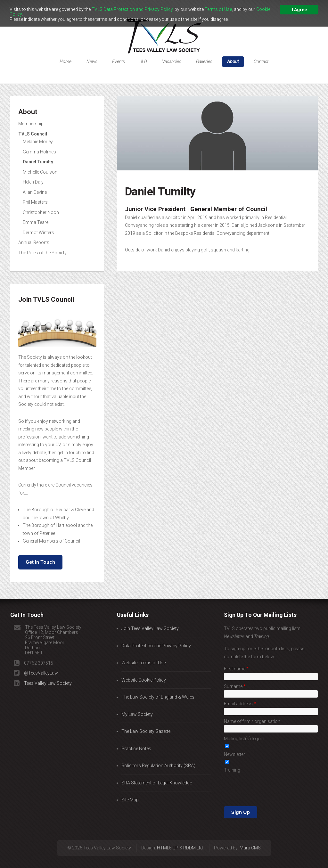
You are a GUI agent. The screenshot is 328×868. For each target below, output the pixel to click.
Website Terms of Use (143, 663)
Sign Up (241, 787)
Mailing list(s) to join (244, 739)
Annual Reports (34, 242)
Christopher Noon (41, 212)
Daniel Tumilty (38, 162)
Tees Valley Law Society (48, 683)
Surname (234, 686)
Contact (261, 61)
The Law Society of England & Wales (158, 697)
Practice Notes (136, 749)
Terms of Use (218, 9)
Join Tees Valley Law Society (150, 628)
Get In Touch (40, 562)
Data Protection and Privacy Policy (156, 646)
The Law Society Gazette (146, 731)
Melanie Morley (38, 142)
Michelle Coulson (40, 172)
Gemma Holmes (39, 152)
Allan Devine (35, 192)
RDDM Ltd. (193, 838)
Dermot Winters (38, 233)
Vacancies (172, 61)
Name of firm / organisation (252, 721)
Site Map (130, 800)
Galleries (204, 61)
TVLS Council (33, 134)
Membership (31, 124)
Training (232, 770)
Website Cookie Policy (144, 680)
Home (66, 61)
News (92, 61)
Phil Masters (35, 202)
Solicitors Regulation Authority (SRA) (158, 766)
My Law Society (137, 714)
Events (119, 61)
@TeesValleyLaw (41, 673)
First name (235, 669)
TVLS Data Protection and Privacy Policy (132, 9)
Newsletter (234, 754)
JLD (143, 61)
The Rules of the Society (42, 253)
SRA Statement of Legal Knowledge (157, 783)
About (233, 61)
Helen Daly (33, 182)
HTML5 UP (168, 838)
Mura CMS (250, 838)
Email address (239, 704)
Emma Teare (36, 222)
